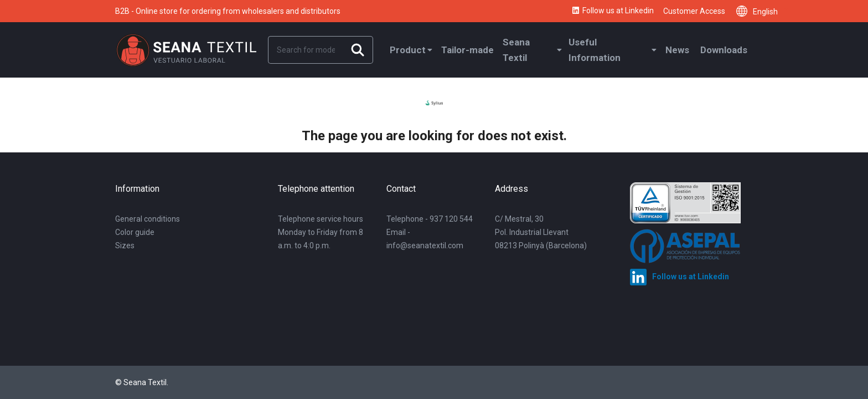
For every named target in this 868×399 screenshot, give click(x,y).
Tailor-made (467, 50)
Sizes (125, 245)
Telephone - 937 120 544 (430, 219)
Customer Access (694, 11)
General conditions (148, 219)
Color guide (135, 232)
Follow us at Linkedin (613, 11)
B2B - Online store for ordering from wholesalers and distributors (228, 11)
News (677, 50)
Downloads (724, 50)
